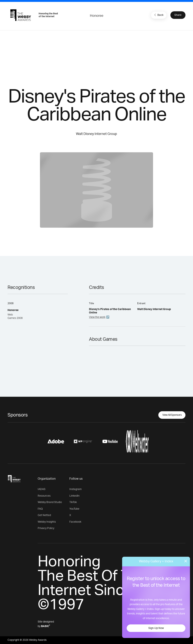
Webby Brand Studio (50, 502)
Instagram (75, 489)
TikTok (73, 502)
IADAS (42, 489)
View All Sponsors (172, 415)
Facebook (75, 522)
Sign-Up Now (156, 628)
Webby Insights (47, 522)
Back (158, 15)
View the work (97, 317)
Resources (44, 496)
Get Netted (44, 515)
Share (178, 15)
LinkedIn (74, 496)
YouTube (74, 509)
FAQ (40, 509)
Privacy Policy (46, 528)
